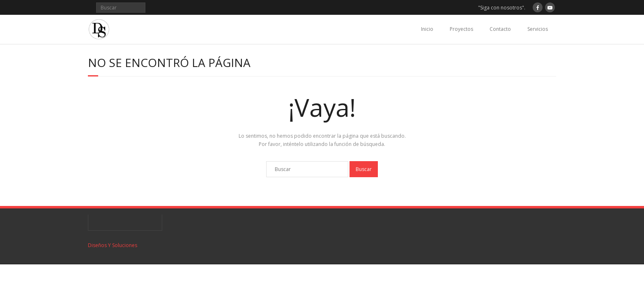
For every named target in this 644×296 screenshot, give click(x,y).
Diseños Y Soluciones (113, 245)
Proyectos (461, 29)
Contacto (500, 29)
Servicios (538, 29)
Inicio (427, 29)
